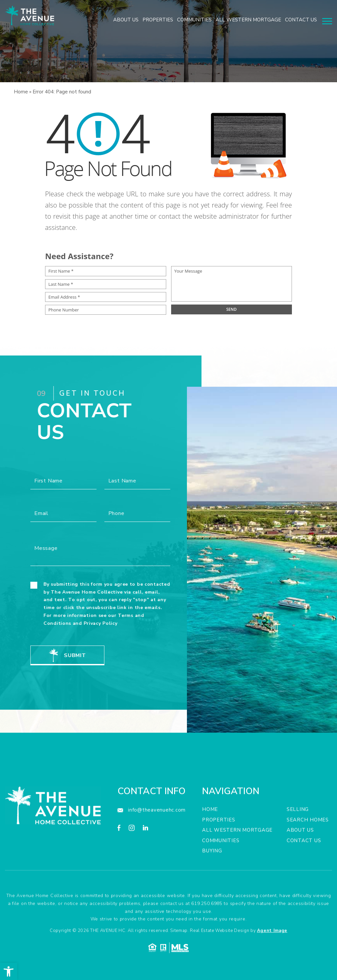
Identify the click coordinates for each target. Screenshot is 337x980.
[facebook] (119, 856)
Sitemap (179, 957)
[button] (9, 971)
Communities (194, 20)
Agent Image (272, 957)
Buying (212, 877)
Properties (158, 20)
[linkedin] (145, 856)
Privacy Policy (74, 623)
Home (210, 836)
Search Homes (308, 846)
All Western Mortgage (248, 20)
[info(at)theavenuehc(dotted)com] (152, 837)
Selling (298, 836)
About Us (126, 20)
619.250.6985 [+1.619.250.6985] (207, 930)
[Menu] (327, 21)
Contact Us (301, 20)
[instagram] (132, 856)
